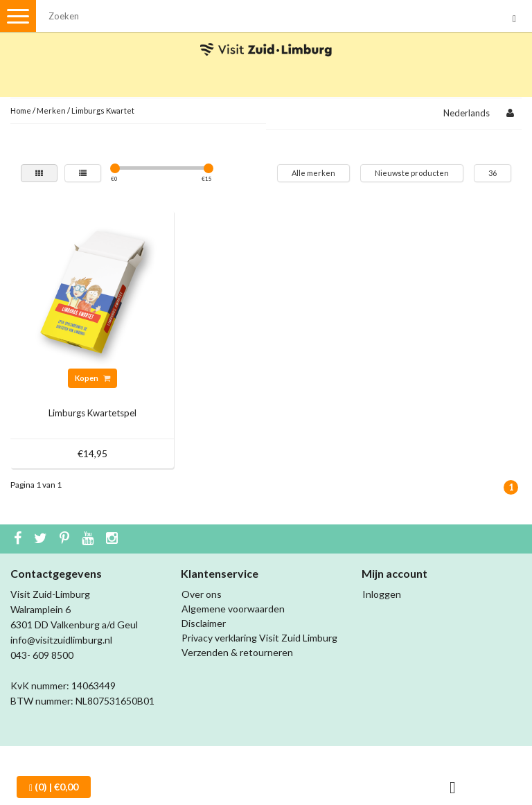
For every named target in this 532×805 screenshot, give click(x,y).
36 (493, 173)
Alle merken (313, 173)
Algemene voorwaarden (233, 609)
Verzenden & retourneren (237, 652)
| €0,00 (54, 787)
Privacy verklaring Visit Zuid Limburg (259, 638)
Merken (51, 110)
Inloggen (382, 594)
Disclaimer (204, 623)
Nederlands (467, 113)
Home (21, 110)
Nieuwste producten (412, 173)
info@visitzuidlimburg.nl (61, 640)
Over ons (202, 594)
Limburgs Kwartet (103, 110)
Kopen (92, 378)
